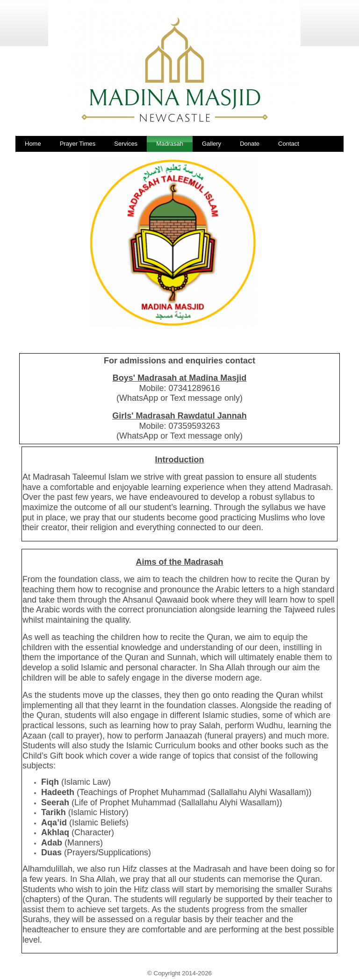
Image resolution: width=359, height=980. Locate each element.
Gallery (212, 144)
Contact (289, 144)
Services (126, 144)
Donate (250, 144)
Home (33, 144)
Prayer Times (78, 144)
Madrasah (170, 144)
